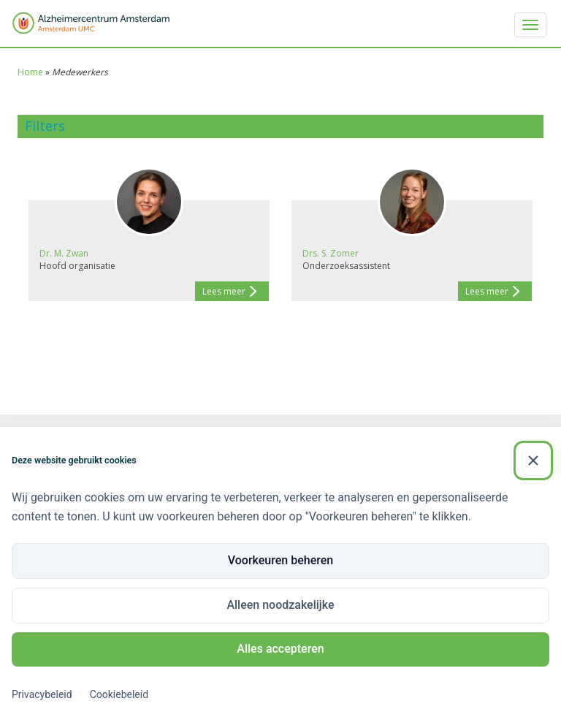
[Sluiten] (533, 460)
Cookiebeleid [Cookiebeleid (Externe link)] (119, 694)
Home (30, 72)
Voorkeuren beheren (280, 560)
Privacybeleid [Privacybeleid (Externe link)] (42, 694)
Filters (45, 126)
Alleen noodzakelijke (280, 605)
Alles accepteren (280, 649)
